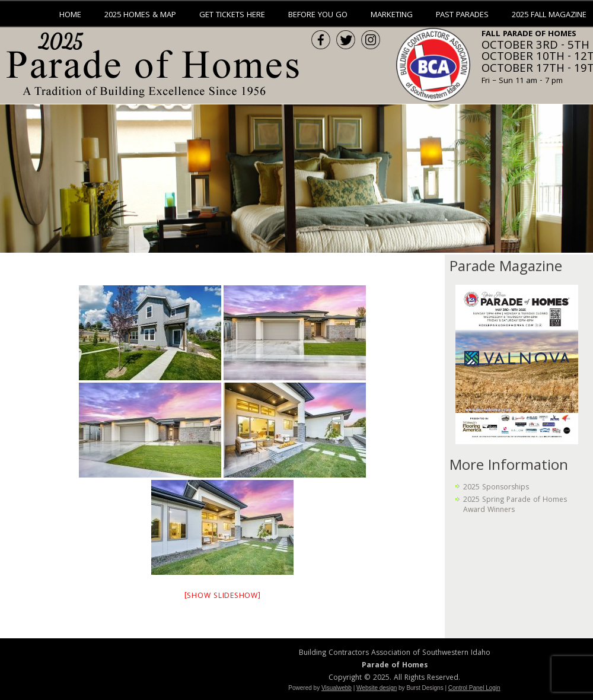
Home (70, 15)
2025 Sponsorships (496, 488)
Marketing (392, 15)
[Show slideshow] (223, 596)
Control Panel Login (474, 688)
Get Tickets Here (232, 15)
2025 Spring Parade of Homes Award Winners (515, 505)
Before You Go (318, 15)
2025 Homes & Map (140, 15)
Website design (377, 688)
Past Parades (462, 15)
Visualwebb (337, 688)
